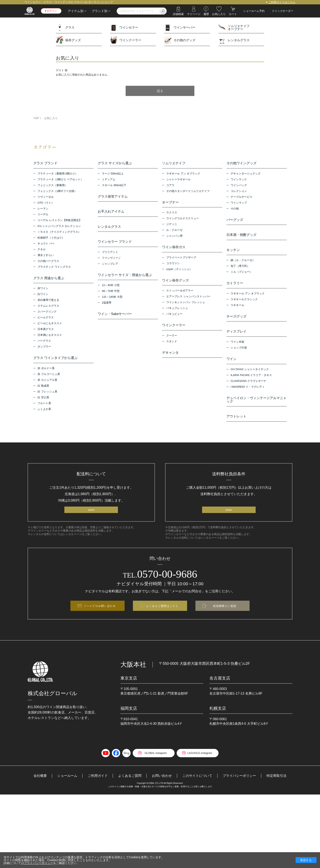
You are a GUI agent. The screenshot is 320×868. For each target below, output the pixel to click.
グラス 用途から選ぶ (49, 279)
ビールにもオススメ (50, 324)
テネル (42, 250)
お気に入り (51, 118)
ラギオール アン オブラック (183, 174)
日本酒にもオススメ (50, 336)
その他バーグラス (48, 262)
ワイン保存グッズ (175, 282)
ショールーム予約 (254, 11)
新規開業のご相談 (225, 612)
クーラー (172, 338)
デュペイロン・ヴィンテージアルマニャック (256, 404)
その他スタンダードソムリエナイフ (188, 192)
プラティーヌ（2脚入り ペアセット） (60, 180)
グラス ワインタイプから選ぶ (55, 359)
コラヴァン (173, 265)
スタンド (172, 344)
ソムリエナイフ (174, 163)
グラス (65, 27)
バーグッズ (235, 220)
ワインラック (239, 180)
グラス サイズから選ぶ (115, 163)
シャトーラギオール (178, 180)
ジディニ (172, 225)
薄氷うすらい (46, 256)
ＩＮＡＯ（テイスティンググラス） (59, 232)
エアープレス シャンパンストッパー (188, 299)
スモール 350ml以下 (114, 186)
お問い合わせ (162, 782)
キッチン (233, 252)
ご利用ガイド (98, 782)
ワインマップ (239, 203)
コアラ (170, 186)
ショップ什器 (239, 351)
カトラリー (235, 285)
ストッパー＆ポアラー (180, 293)
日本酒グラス (46, 330)
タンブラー (44, 348)
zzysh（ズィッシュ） (179, 271)
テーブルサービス (241, 197)
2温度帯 (107, 306)
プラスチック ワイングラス (54, 267)
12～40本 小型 (111, 288)
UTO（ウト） (46, 203)
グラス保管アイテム (113, 197)
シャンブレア (110, 266)
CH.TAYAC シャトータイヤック (250, 373)
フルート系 (44, 405)
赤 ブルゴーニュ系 (49, 376)
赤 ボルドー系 (46, 370)
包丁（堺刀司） (240, 268)
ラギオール (237, 308)
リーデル (43, 215)
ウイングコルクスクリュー (182, 220)
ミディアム (109, 180)
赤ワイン (43, 290)
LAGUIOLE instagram (201, 760)
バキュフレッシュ (177, 310)
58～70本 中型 (111, 294)
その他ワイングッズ (241, 163)
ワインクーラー (126, 40)
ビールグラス (46, 319)
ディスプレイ (236, 335)
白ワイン (43, 295)
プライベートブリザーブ (181, 259)
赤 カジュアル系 (47, 382)
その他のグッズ (180, 40)
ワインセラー (124, 27)
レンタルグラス (234, 40)
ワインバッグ (239, 186)
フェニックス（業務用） (52, 186)
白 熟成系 (43, 387)
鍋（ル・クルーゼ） (243, 262)
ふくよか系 (44, 411)
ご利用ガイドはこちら (282, 2)
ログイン (52, 11)
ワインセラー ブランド (115, 244)
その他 (235, 209)
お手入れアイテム (111, 213)
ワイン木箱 (237, 346)
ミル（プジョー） (241, 274)
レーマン (43, 209)
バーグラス (44, 342)
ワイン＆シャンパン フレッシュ (186, 304)
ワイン (231, 363)
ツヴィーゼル (46, 197)
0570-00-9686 (160, 580)
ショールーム (67, 782)
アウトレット (236, 421)
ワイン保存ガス (174, 248)
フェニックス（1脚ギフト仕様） (57, 192)
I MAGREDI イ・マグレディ (248, 391)
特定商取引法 (276, 782)
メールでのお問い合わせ (100, 612)
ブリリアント (110, 255)
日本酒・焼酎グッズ (241, 236)
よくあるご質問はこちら (162, 612)
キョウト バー (46, 244)
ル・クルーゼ (174, 231)
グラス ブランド (45, 163)
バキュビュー (174, 316)
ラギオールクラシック (244, 302)
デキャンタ (170, 355)
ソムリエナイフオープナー (234, 27)
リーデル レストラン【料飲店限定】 (60, 221)
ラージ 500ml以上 (113, 174)
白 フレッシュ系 (47, 393)
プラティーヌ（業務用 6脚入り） (58, 174)
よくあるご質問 (130, 782)
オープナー (170, 203)
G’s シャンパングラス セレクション (59, 227)
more (91, 515)
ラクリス (172, 214)
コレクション (239, 192)
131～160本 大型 (112, 300)
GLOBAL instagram (155, 760)
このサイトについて (197, 782)
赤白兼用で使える (48, 301)
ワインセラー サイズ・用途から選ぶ (125, 278)
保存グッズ (68, 40)
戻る (160, 91)
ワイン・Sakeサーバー (115, 317)
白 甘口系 (43, 399)
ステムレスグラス (48, 307)
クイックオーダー (283, 11)
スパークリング (47, 313)
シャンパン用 (174, 237)
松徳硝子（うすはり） (51, 238)
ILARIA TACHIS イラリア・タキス (251, 379)
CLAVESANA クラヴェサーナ (248, 385)
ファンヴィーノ (111, 261)
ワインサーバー (180, 27)
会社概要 (40, 782)
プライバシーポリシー (239, 782)
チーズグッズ (236, 319)
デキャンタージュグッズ (246, 174)
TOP (36, 118)
